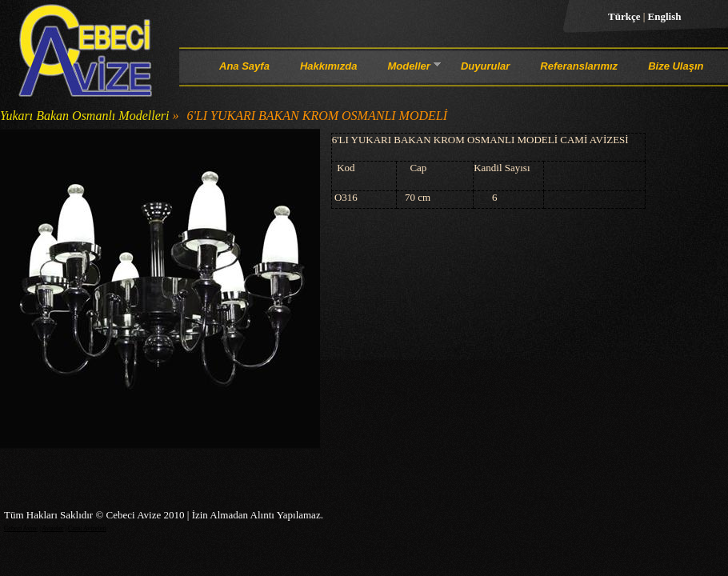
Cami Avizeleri (87, 528)
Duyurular (485, 66)
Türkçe (626, 16)
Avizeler (52, 528)
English (665, 16)
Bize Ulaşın (676, 66)
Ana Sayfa (244, 66)
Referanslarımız (579, 66)
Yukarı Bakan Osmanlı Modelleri (84, 116)
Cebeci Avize (21, 528)
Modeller (408, 69)
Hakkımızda (329, 66)
